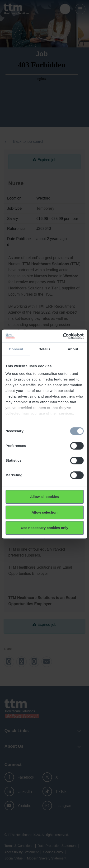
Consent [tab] (16, 349)
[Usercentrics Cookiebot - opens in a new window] (63, 336)
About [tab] (73, 349)
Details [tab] (45, 349)
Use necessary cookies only (44, 528)
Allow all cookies (44, 497)
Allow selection (44, 512)
